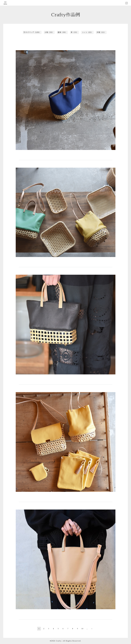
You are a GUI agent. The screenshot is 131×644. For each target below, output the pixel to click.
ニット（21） (87, 32)
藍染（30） (62, 32)
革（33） (74, 32)
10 (82, 629)
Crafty (59, 641)
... (87, 629)
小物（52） (49, 32)
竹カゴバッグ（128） (32, 32)
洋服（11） (101, 32)
